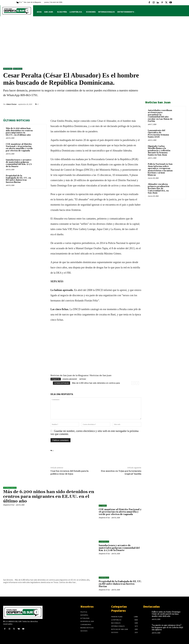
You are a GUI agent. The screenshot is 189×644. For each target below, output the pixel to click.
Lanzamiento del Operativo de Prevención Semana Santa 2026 (158, 134)
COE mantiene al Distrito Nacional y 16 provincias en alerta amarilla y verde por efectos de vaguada (19, 147)
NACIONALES (18, 69)
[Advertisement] (94, 43)
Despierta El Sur (9, 505)
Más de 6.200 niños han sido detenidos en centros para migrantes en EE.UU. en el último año (19, 132)
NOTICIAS (83, 379)
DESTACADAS (8, 69)
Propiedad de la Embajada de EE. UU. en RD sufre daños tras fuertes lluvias (18, 179)
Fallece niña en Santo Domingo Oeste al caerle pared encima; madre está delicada (166, 614)
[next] (137, 383)
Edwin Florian (11, 104)
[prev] (133, 383)
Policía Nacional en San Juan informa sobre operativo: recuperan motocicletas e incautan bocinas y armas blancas (160, 170)
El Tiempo (103, 506)
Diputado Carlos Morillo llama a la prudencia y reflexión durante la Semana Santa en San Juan (159, 151)
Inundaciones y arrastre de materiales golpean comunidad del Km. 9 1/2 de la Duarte (19, 163)
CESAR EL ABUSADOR (69, 379)
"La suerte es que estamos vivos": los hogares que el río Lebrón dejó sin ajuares (167, 627)
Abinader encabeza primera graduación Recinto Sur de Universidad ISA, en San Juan (158, 189)
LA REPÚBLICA (104, 542)
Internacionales (10, 488)
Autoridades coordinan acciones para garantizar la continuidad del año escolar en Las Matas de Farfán (160, 116)
